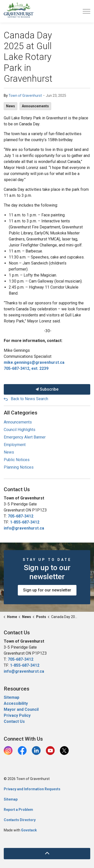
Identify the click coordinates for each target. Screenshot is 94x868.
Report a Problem (18, 810)
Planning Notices (19, 467)
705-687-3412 (21, 516)
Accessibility (16, 703)
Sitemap (12, 697)
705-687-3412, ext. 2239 (26, 368)
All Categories (21, 413)
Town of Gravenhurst (25, 96)
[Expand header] (86, 11)
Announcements (35, 106)
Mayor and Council (22, 709)
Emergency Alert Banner (25, 437)
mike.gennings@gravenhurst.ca (34, 362)
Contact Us (14, 721)
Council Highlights (20, 430)
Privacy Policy (17, 715)
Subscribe (47, 389)
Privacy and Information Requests (32, 789)
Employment (15, 445)
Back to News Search (29, 399)
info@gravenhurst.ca (24, 528)
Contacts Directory (20, 820)
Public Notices (17, 460)
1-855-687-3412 (25, 522)
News (11, 106)
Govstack (29, 830)
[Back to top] (47, 854)
